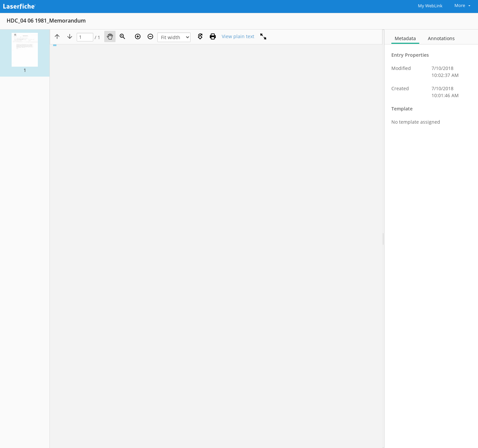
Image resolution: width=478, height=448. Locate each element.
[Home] (35, 6)
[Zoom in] (138, 36)
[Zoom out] (150, 36)
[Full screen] (263, 36)
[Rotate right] (200, 36)
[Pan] (110, 36)
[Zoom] (122, 36)
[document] (431, 239)
